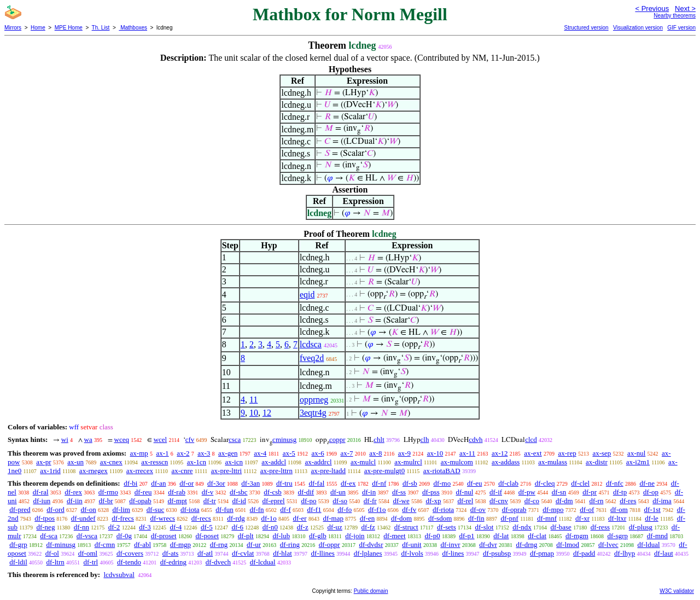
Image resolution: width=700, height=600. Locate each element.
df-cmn (105, 544)
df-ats (171, 553)
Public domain (371, 591)
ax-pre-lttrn (276, 471)
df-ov (478, 509)
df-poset (207, 536)
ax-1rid (50, 471)
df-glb (318, 536)
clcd (531, 439)
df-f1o (377, 509)
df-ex (348, 483)
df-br (106, 501)
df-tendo (129, 562)
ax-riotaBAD (442, 471)
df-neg (45, 527)
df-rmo (108, 492)
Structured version (586, 28)
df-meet (394, 536)
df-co (532, 501)
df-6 (237, 527)
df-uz (334, 527)
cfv (190, 439)
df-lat (501, 536)
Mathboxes (133, 28)
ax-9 (404, 453)
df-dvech (218, 562)
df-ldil (18, 562)
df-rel (465, 501)
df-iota (190, 509)
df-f (285, 509)
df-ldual (648, 544)
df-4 (176, 527)
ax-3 (204, 453)
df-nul (464, 492)
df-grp (18, 544)
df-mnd (657, 536)
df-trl (91, 562)
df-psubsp (497, 553)
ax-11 (467, 453)
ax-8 (375, 453)
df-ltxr (617, 518)
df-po (308, 501)
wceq (122, 439)
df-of (587, 509)
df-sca (49, 536)
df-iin (75, 501)
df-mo (442, 483)
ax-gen (228, 453)
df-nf (379, 483)
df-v (208, 492)
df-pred (20, 509)
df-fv (409, 509)
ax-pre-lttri (226, 471)
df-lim (121, 509)
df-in (369, 492)
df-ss (399, 492)
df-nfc (615, 483)
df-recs (201, 518)
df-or (186, 483)
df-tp (620, 492)
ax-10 (435, 453)
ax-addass (506, 462)
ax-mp (139, 453)
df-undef (83, 518)
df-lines (453, 553)
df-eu (474, 483)
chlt (379, 439)
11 (253, 400)
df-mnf (547, 518)
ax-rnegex (94, 471)
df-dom (401, 518)
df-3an (250, 483)
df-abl (142, 544)
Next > (685, 8)
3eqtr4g (313, 413)
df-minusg (61, 544)
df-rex (73, 492)
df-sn (559, 492)
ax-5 (289, 453)
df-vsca (87, 536)
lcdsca (311, 344)
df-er (299, 518)
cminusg (284, 439)
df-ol (52, 553)
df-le (652, 518)
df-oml (88, 553)
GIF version (681, 28)
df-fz (368, 527)
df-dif (306, 492)
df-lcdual (263, 562)
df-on (89, 509)
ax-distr (597, 462)
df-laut (664, 553)
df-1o (269, 518)
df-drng (526, 544)
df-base (561, 527)
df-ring (290, 544)
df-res (628, 501)
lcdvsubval (119, 575)
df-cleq (545, 483)
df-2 (114, 527)
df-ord (56, 509)
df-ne (647, 483)
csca (235, 439)
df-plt (246, 536)
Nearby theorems (675, 16)
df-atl (205, 553)
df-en (367, 518)
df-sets (447, 527)
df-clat (537, 536)
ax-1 (163, 453)
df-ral (41, 492)
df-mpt (177, 501)
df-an (158, 483)
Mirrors (13, 28)
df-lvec (608, 544)
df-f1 (314, 509)
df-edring (173, 562)
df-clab (508, 483)
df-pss (431, 492)
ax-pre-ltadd (329, 471)
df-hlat (282, 553)
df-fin (476, 518)
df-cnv (499, 501)
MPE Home (69, 28)
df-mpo (553, 509)
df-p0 (432, 536)
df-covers (130, 553)
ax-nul (636, 453)
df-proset (164, 536)
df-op (651, 492)
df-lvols (412, 553)
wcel (161, 439)
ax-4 (260, 453)
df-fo (345, 509)
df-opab (140, 501)
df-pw (527, 492)
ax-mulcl (363, 462)
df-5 (207, 527)
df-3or (216, 483)
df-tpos (45, 518)
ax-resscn (154, 462)
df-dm (564, 501)
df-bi (130, 483)
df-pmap (542, 553)
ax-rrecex (140, 471)
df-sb (410, 483)
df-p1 (466, 536)
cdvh (476, 439)
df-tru (284, 483)
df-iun (42, 501)
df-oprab (514, 509)
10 (254, 413)
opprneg (314, 400)
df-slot (484, 527)
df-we (401, 501)
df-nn (81, 527)
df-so (340, 501)
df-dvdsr (371, 544)
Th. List (101, 28)
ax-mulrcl (408, 462)
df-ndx (522, 527)
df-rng (219, 544)
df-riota (443, 509)
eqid (307, 295)
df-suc (156, 509)
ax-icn (234, 462)
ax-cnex (111, 462)
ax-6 (318, 453)
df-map (333, 518)
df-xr (582, 518)
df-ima (662, 501)
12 (267, 413)
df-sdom (440, 518)
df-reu (143, 492)
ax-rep (567, 453)
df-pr (590, 492)
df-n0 (270, 527)
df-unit (412, 544)
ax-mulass (553, 462)
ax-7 (346, 453)
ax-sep (602, 453)
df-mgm (577, 536)
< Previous (652, 8)
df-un (338, 492)
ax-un (75, 462)
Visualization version (638, 28)
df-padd (584, 553)
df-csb (273, 492)
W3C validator (677, 591)
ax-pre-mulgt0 (384, 471)
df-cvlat (243, 553)
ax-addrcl (319, 462)
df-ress (600, 527)
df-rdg (236, 518)
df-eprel (274, 501)
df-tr (210, 501)
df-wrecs (163, 518)
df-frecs (122, 518)
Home (38, 28)
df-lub (281, 536)
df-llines (323, 553)
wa (88, 439)
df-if (496, 492)
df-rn (596, 501)
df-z (303, 527)
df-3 (145, 527)
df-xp (433, 501)
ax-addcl (274, 462)
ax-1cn (197, 462)
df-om (619, 509)
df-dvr (488, 544)
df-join (355, 536)
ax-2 (183, 453)
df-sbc (239, 492)
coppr (337, 439)
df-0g (124, 536)
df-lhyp (625, 553)
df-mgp (180, 544)
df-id (239, 501)
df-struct (406, 527)
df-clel (580, 483)
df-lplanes (368, 553)
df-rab (177, 492)
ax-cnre (182, 471)
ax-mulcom (457, 462)
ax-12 (500, 453)
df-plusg (641, 527)
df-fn (257, 509)
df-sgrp (618, 536)
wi (65, 439)
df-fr (370, 501)
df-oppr (329, 544)
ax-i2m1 (638, 462)
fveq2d (312, 358)
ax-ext (533, 453)
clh (425, 439)
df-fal (316, 483)
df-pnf (509, 518)
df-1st (652, 509)
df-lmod (568, 544)
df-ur (254, 544)
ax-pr (43, 462)
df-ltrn (56, 562)
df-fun (224, 509)
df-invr (450, 544)
